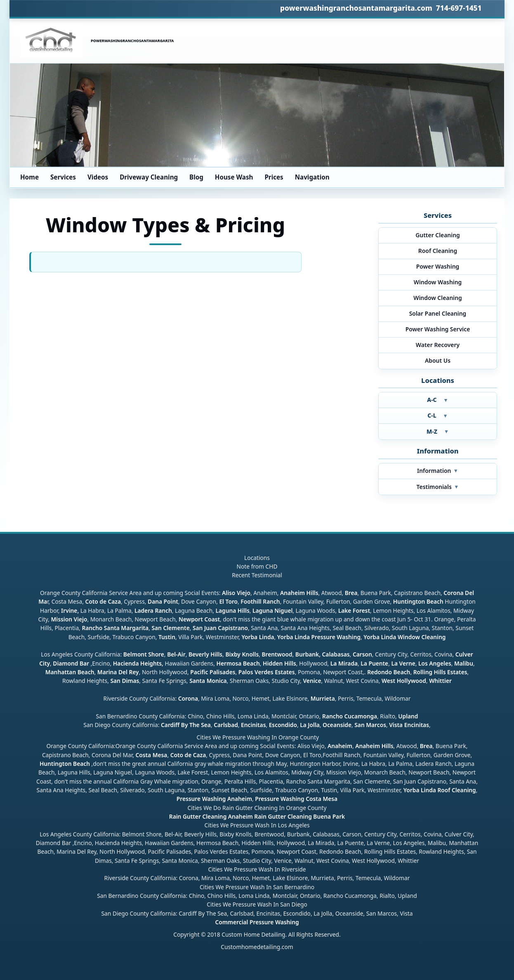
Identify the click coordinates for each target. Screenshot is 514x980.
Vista (396, 725)
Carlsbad (226, 725)
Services (63, 177)
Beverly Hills (205, 654)
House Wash (234, 177)
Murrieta (323, 698)
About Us (438, 360)
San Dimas (125, 681)
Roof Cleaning (438, 251)
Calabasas (336, 654)
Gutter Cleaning (438, 235)
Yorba (249, 637)
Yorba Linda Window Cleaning (404, 637)
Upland (408, 716)
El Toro (228, 601)
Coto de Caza (103, 601)
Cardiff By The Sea (186, 725)
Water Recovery (438, 345)
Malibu (464, 663)
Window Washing (438, 282)
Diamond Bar (71, 663)
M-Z (438, 431)
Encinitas (253, 725)
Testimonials (438, 487)
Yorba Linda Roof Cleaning (440, 790)
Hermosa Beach (238, 663)
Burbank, (308, 654)
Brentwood (277, 654)
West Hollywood (404, 681)
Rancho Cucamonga (350, 716)
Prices (274, 177)
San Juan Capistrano (220, 628)
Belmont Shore (144, 654)
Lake (344, 610)
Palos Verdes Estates (267, 672)
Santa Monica (208, 681)
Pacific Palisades (213, 672)
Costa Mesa (151, 755)
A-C (437, 400)
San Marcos (370, 725)
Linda (267, 637)
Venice (312, 681)
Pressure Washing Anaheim (214, 799)
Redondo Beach (389, 672)
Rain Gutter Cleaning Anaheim (211, 816)
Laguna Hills (232, 610)
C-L (437, 415)
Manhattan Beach (70, 672)
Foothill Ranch (260, 601)
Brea (351, 593)
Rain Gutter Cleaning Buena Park (299, 816)
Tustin (166, 637)
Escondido (282, 725)
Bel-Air (176, 654)
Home (29, 177)
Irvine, (70, 610)
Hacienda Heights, (138, 663)
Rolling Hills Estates (440, 672)
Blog (196, 177)
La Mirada (344, 663)
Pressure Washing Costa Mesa (296, 799)
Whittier (440, 681)
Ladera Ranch (153, 610)
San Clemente (170, 628)
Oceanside (337, 725)
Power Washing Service (438, 329)
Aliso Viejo (236, 593)
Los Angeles (435, 663)
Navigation (312, 177)
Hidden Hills (279, 663)
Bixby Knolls (242, 654)
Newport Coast (199, 619)
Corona (188, 698)
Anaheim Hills (299, 593)
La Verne (403, 663)
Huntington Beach (418, 601)
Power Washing (438, 266)
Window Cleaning (438, 298)
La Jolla (310, 725)
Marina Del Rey (118, 672)
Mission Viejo (69, 619)
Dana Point (163, 601)
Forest (361, 610)
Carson (362, 654)
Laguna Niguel (272, 610)
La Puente (374, 663)
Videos (98, 177)
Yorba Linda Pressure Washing (319, 637)
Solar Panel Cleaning (438, 313)
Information (438, 471)
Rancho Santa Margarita (115, 628)
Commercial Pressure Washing (257, 922)
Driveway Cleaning (149, 177)
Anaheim (340, 746)
